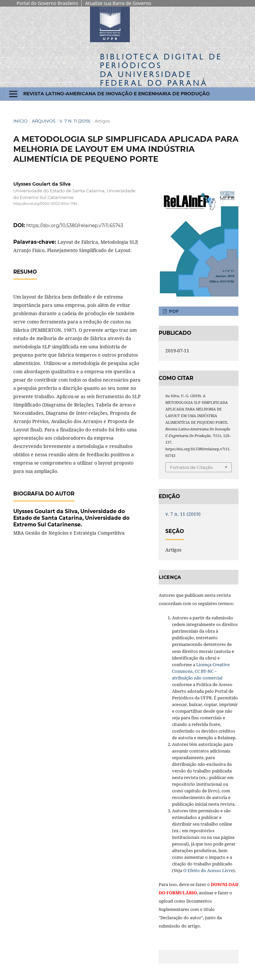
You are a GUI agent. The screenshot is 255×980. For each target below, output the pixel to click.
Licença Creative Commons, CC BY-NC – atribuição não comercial (201, 671)
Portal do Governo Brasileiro (47, 3)
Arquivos (44, 121)
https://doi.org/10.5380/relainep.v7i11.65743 (75, 225)
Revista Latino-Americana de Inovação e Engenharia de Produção (117, 94)
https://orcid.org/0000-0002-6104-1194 (45, 204)
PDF (173, 311)
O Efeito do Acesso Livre (208, 870)
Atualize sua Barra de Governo (118, 3)
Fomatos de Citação (191, 467)
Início (20, 121)
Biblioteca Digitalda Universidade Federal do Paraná (161, 70)
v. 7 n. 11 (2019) (75, 121)
